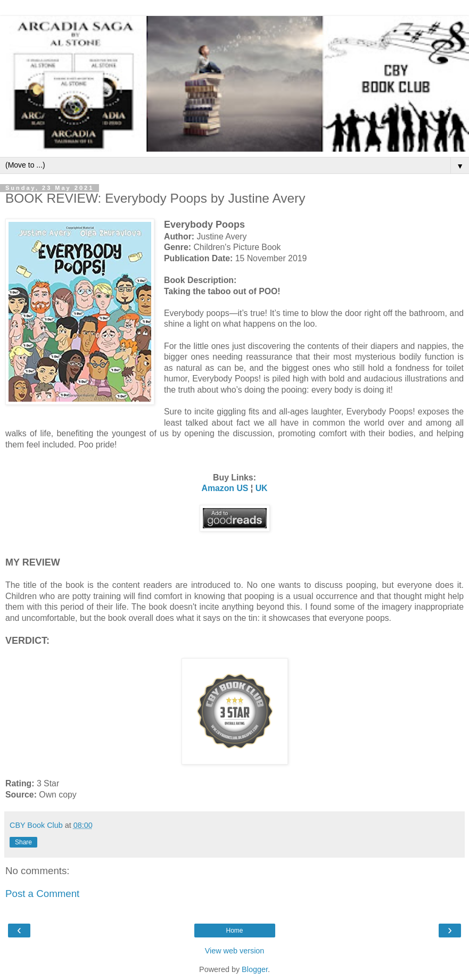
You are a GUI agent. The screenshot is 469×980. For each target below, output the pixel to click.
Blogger (255, 969)
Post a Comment (42, 894)
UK (262, 488)
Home (234, 931)
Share (23, 842)
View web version (235, 951)
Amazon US (225, 488)
